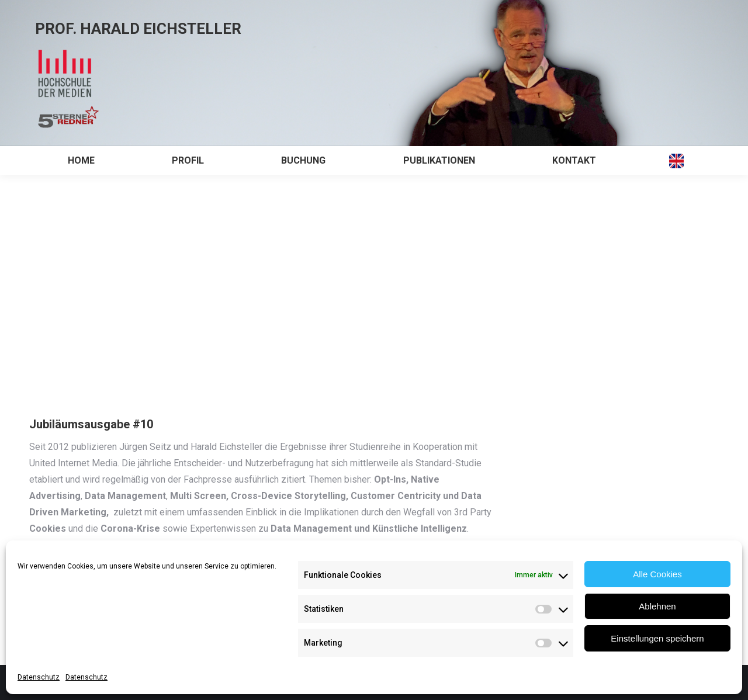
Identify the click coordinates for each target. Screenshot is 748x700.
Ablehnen (657, 606)
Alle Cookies (657, 574)
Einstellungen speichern (657, 638)
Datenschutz (39, 677)
